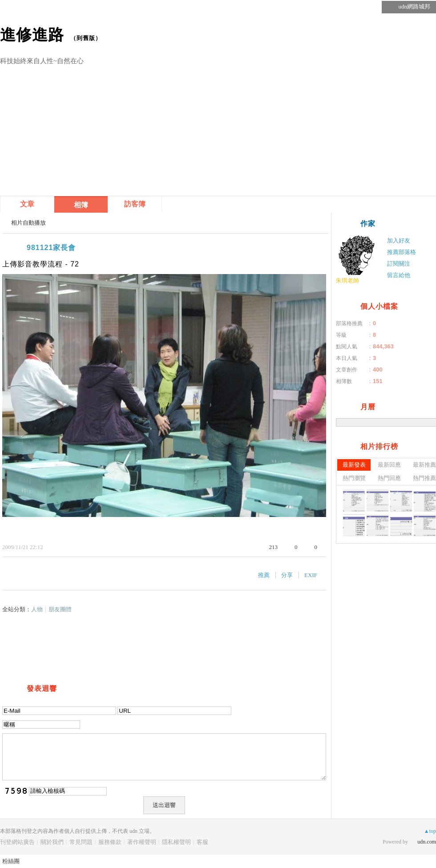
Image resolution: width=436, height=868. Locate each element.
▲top (430, 831)
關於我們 (52, 842)
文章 (27, 204)
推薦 (264, 575)
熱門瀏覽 (354, 478)
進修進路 (32, 34)
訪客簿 (135, 204)
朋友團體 (60, 609)
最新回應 (389, 465)
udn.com (427, 842)
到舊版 (86, 38)
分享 (287, 575)
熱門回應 (389, 478)
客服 (202, 842)
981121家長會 (51, 248)
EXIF (311, 575)
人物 (37, 609)
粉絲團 (11, 861)
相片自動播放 (28, 223)
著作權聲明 (142, 842)
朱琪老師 (347, 281)
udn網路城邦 (415, 6)
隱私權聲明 (176, 842)
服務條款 (110, 842)
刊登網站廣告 (17, 842)
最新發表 (354, 465)
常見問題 (81, 842)
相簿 (81, 205)
